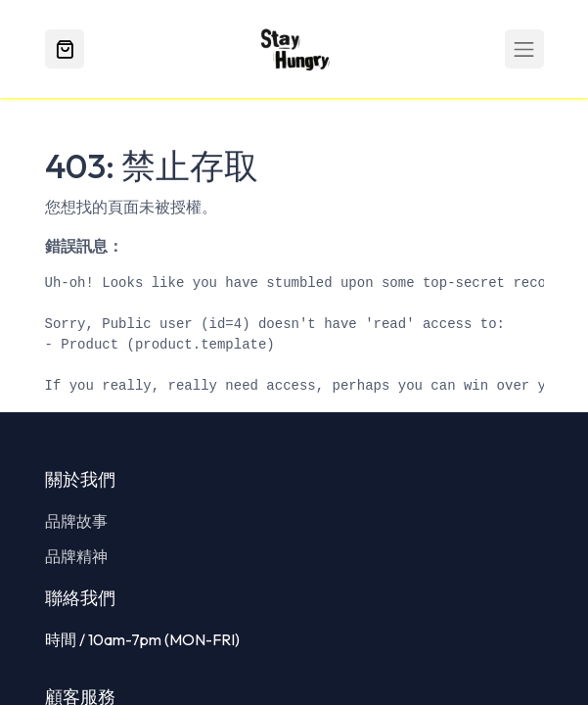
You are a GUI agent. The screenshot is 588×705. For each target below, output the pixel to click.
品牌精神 (76, 556)
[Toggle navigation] (524, 49)
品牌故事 (76, 521)
